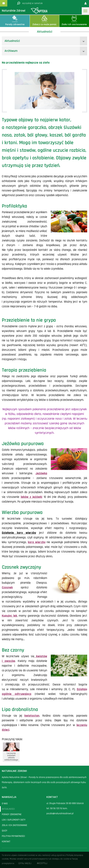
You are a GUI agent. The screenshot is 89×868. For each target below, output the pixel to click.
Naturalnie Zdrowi (14, 11)
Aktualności (12, 41)
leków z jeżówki (32, 497)
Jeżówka (41, 473)
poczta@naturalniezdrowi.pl (60, 813)
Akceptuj (42, 863)
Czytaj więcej (25, 863)
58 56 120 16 (56, 808)
